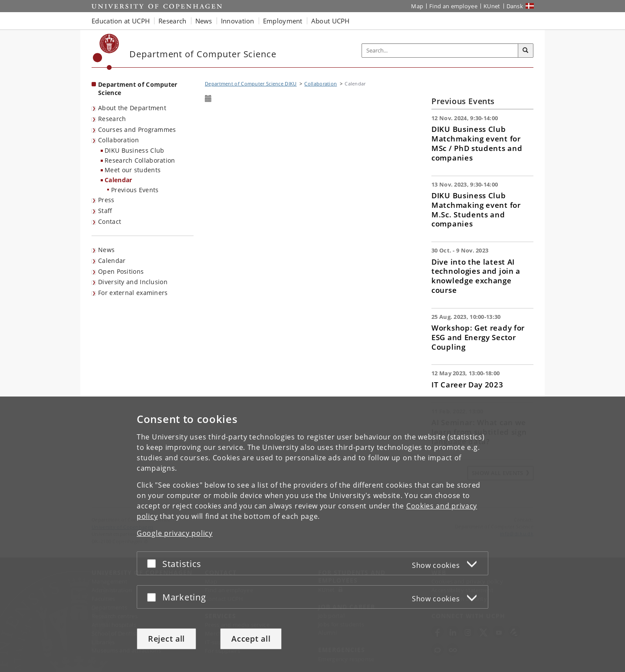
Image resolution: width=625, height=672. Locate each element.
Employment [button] (283, 21)
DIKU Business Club (134, 150)
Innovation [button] (238, 21)
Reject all (166, 639)
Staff (105, 211)
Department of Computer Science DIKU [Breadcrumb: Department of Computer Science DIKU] (251, 84)
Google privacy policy (175, 533)
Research (112, 119)
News (106, 250)
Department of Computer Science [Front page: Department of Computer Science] (138, 89)
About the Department (132, 108)
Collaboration (118, 140)
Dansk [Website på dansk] (515, 6)
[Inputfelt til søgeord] (440, 51)
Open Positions (121, 271)
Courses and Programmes (137, 129)
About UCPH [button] (331, 21)
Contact (110, 221)
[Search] (526, 51)
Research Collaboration (140, 160)
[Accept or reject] (154, 563)
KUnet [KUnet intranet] (492, 6)
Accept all (251, 639)
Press (106, 200)
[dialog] (312, 534)
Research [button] (172, 21)
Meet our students (133, 170)
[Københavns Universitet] (106, 52)
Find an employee (453, 6)
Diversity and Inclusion (133, 282)
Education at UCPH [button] (121, 21)
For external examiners (133, 293)
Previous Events (135, 190)
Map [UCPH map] (417, 6)
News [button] (204, 21)
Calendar (118, 180)
